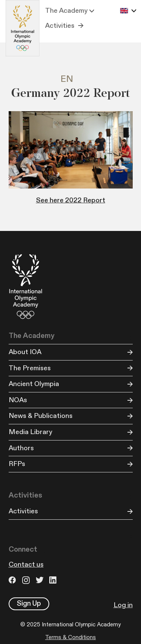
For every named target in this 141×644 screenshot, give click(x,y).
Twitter (41, 580)
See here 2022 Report (71, 200)
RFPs (17, 464)
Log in (123, 605)
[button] (70, 11)
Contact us (26, 565)
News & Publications (41, 416)
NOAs (18, 400)
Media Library (30, 432)
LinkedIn (54, 580)
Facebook (14, 580)
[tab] (70, 79)
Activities (60, 26)
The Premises (30, 368)
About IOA (25, 352)
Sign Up (29, 603)
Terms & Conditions (70, 637)
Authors (21, 448)
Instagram (27, 580)
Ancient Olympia (34, 384)
